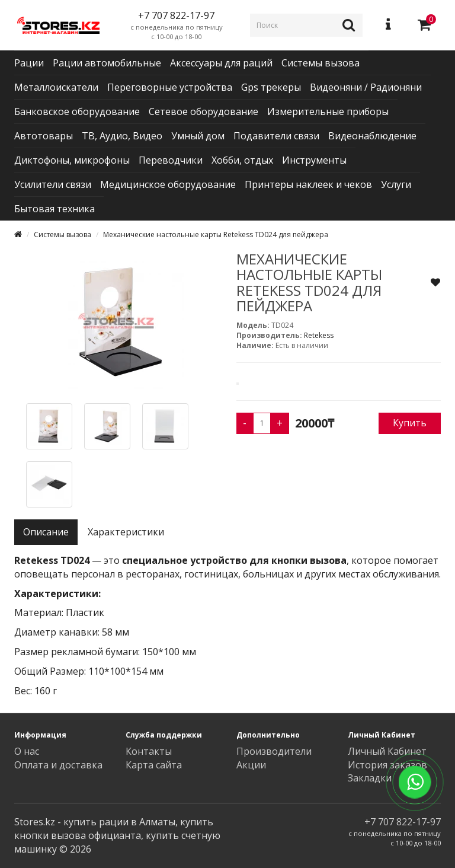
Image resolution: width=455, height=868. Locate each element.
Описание (46, 532)
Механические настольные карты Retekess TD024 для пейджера (216, 234)
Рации (29, 63)
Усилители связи (53, 184)
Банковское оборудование (77, 111)
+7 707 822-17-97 (403, 822)
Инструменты (314, 160)
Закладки (370, 778)
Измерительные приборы (328, 111)
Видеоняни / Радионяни (366, 87)
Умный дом (198, 136)
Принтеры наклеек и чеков (308, 184)
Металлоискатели (56, 87)
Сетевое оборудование (204, 111)
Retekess (319, 335)
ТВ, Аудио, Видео (122, 136)
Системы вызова (321, 63)
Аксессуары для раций (221, 63)
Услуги (396, 184)
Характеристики (126, 532)
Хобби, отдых (242, 160)
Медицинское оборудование (168, 184)
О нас (27, 751)
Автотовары (44, 136)
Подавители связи (276, 136)
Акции (251, 765)
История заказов (387, 765)
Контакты (149, 751)
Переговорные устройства (170, 87)
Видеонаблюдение (372, 136)
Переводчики (171, 160)
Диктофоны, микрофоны (72, 160)
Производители (274, 751)
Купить (410, 423)
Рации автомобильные (107, 63)
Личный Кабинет (387, 751)
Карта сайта (154, 765)
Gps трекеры (271, 87)
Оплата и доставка (58, 765)
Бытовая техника (55, 209)
